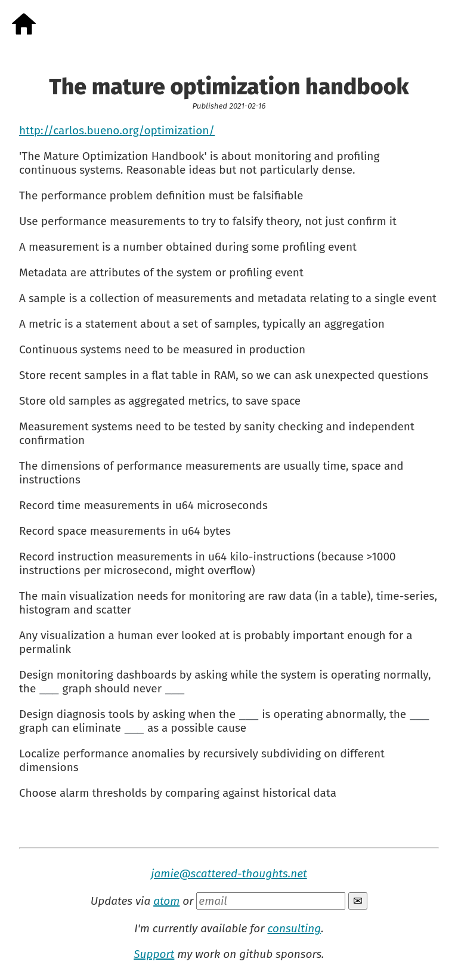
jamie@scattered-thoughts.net (229, 873)
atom (166, 901)
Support (154, 954)
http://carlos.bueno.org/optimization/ (117, 130)
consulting (294, 928)
